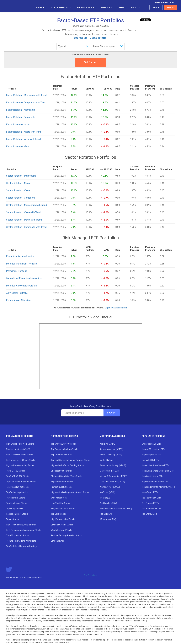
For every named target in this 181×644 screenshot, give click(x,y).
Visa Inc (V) (105, 498)
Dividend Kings (58, 541)
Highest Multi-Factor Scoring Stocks (67, 465)
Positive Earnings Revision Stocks (66, 535)
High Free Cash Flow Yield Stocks (21, 525)
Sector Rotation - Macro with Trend (24, 220)
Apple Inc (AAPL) (108, 444)
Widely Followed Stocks (62, 530)
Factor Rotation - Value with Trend (23, 139)
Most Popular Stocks (112, 436)
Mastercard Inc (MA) (109, 471)
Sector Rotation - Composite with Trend (26, 227)
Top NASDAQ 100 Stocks (18, 476)
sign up (170, 7)
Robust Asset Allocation (19, 300)
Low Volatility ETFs (150, 460)
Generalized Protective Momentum (24, 278)
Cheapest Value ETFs (151, 444)
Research (107, 8)
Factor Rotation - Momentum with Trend (26, 95)
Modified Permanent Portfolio (22, 264)
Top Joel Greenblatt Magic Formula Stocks (70, 460)
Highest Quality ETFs (151, 455)
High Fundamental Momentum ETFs (158, 487)
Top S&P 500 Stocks (15, 471)
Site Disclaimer (91, 575)
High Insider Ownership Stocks (20, 465)
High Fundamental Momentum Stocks (24, 530)
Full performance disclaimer (115, 308)
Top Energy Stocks (15, 509)
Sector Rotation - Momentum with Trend (26, 205)
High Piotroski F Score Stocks (20, 455)
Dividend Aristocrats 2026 (18, 449)
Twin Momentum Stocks (18, 535)
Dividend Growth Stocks (62, 525)
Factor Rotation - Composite (21, 117)
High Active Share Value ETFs (155, 465)
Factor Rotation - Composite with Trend (26, 102)
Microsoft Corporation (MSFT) (114, 476)
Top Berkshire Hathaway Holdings (22, 546)
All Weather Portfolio (17, 293)
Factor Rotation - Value (18, 124)
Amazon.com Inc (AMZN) (111, 449)
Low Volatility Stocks (60, 503)
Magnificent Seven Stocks (63, 509)
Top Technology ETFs (151, 498)
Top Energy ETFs (149, 514)
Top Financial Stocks (16, 498)
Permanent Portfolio (17, 271)
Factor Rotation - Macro (18, 146)
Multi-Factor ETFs (150, 492)
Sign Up (112, 413)
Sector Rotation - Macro (18, 183)
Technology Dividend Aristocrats (21, 541)
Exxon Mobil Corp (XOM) (111, 455)
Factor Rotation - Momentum (21, 110)
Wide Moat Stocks (59, 498)
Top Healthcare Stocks (17, 503)
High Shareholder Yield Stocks (20, 444)
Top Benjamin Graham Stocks (65, 449)
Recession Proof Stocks (17, 514)
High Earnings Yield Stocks (63, 519)
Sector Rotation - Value (18, 190)
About (135, 8)
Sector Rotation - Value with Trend (24, 212)
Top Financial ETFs (150, 503)
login (156, 7)
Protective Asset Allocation (20, 256)
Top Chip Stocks (58, 514)
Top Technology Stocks (17, 492)
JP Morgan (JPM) (108, 519)
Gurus (40, 8)
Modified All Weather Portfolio (22, 286)
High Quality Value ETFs (153, 476)
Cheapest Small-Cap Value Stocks (67, 476)
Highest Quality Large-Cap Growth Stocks (70, 492)
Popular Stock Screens (20, 436)
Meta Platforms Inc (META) (112, 482)
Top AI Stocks (12, 519)
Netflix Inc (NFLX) (107, 492)
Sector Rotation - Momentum (21, 176)
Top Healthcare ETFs (151, 509)
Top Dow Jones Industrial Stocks (21, 482)
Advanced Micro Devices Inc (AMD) (116, 509)
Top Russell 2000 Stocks (17, 487)
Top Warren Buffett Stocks (63, 444)
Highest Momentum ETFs (153, 449)
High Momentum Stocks (62, 482)
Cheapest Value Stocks (62, 471)
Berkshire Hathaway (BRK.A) (113, 465)
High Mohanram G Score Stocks (21, 460)
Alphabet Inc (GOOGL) (110, 487)
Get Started (91, 62)
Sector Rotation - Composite (21, 198)
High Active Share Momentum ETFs (158, 471)
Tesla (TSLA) (106, 514)
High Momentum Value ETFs (155, 482)
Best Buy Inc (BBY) (108, 503)
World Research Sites (165, 2)
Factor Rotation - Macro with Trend (24, 132)
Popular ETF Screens (153, 436)
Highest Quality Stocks (61, 487)
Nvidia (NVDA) (106, 460)
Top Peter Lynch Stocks (62, 455)
